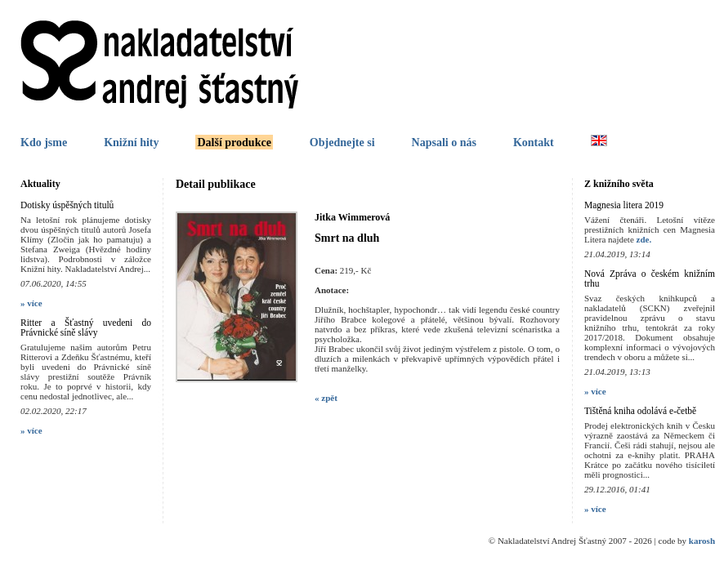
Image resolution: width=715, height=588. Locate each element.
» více (31, 303)
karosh (702, 541)
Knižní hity (131, 143)
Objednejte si (342, 143)
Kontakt (534, 143)
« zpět (326, 398)
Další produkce (234, 143)
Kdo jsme (44, 143)
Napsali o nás (444, 143)
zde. (644, 239)
